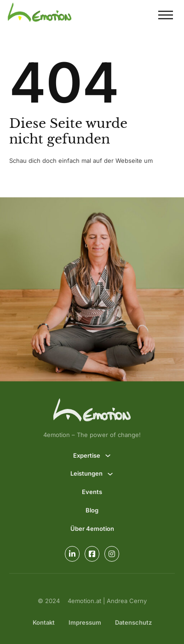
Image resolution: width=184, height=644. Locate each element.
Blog (92, 510)
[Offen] (166, 15)
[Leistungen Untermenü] (110, 474)
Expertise (87, 455)
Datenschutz (133, 622)
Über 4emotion (92, 529)
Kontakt (44, 622)
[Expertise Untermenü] (108, 456)
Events (92, 492)
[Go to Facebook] (92, 554)
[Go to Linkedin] (72, 554)
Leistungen (86, 473)
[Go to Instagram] (112, 554)
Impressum (85, 622)
